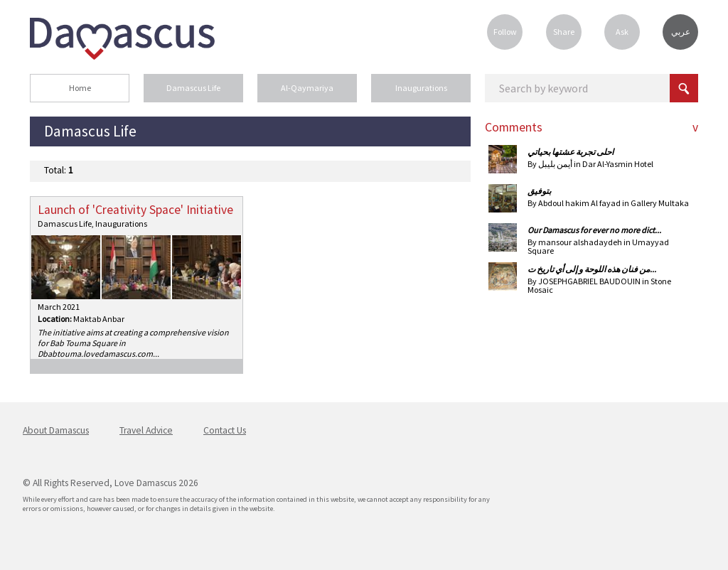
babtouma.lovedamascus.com (98, 354)
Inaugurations (421, 88)
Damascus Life (193, 88)
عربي (681, 32)
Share (564, 32)
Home (80, 88)
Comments (514, 127)
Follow (505, 32)
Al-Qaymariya (307, 88)
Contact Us (225, 430)
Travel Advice (146, 430)
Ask (622, 32)
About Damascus (56, 430)
